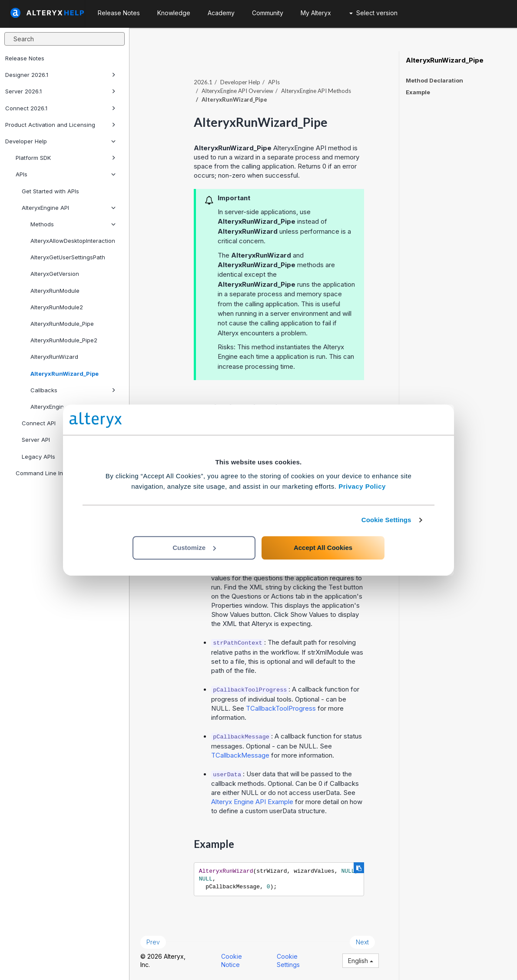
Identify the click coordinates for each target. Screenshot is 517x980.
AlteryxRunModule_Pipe (62, 324)
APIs (66, 174)
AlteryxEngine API (69, 208)
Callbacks (73, 390)
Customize (194, 548)
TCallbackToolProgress (281, 708)
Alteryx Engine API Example (252, 802)
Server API (36, 440)
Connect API (69, 423)
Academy (221, 13)
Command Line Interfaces (51, 473)
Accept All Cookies (323, 548)
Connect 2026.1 (60, 108)
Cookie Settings (386, 520)
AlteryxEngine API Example (66, 407)
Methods (73, 224)
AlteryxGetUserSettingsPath (68, 257)
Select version (373, 13)
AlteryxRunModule (55, 291)
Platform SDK (66, 158)
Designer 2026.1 (60, 75)
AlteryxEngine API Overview (237, 91)
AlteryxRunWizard (54, 357)
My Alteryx (316, 13)
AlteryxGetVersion (55, 274)
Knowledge (174, 13)
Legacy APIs (69, 457)
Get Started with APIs (50, 191)
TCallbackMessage (240, 755)
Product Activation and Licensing (60, 125)
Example (418, 92)
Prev (153, 942)
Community (268, 13)
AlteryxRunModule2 (57, 307)
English (361, 961)
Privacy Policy (362, 486)
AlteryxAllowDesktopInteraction (73, 241)
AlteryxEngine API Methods (316, 91)
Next (362, 942)
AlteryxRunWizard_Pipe (65, 374)
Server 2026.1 (60, 91)
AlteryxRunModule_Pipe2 (64, 340)
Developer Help (60, 141)
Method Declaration (434, 80)
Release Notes (25, 58)
